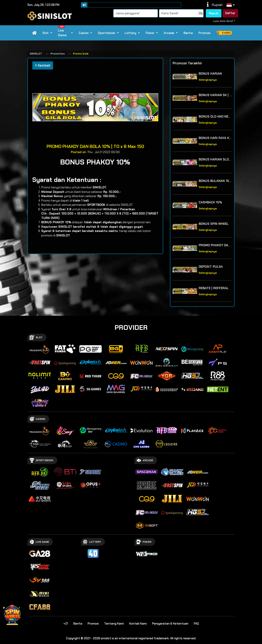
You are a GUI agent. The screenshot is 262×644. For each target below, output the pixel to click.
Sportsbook (108, 33)
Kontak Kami (138, 624)
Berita (188, 33)
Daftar (230, 13)
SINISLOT (36, 54)
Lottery (132, 33)
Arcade (171, 33)
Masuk (214, 13)
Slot (47, 33)
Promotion (58, 54)
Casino (85, 33)
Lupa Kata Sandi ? (224, 21)
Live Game (65, 31)
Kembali (43, 65)
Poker (152, 33)
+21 (66, 624)
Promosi (204, 33)
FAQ (196, 624)
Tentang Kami (114, 624)
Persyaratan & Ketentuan (170, 624)
